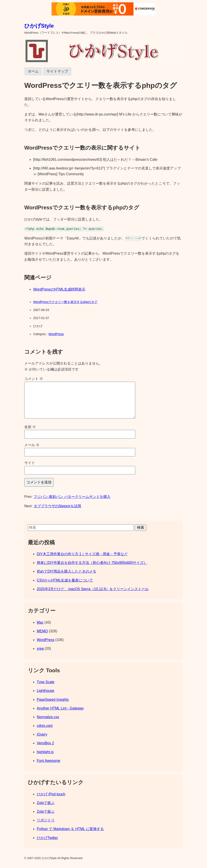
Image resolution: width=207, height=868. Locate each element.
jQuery (42, 734)
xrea (40, 648)
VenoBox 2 (45, 743)
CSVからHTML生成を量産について (65, 580)
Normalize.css (48, 717)
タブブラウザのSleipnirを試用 (57, 506)
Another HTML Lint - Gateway (60, 708)
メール (32, 445)
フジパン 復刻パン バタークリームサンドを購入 (72, 497)
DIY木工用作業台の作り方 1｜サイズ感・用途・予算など (82, 554)
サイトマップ (57, 71)
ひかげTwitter (47, 838)
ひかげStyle (39, 26)
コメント (34, 379)
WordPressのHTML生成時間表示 (59, 289)
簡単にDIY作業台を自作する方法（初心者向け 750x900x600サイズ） (92, 563)
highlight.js (45, 752)
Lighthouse (45, 691)
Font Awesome (49, 761)
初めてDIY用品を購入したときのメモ (67, 571)
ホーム (33, 71)
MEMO (42, 631)
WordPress (56, 334)
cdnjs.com (45, 726)
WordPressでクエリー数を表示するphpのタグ (65, 302)
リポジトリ (46, 820)
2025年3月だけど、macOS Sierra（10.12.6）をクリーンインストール (93, 589)
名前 (30, 427)
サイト (30, 463)
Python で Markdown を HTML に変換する (70, 829)
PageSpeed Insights (53, 700)
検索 (141, 527)
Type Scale (46, 682)
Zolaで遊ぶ (46, 803)
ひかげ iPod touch (51, 794)
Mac (40, 622)
